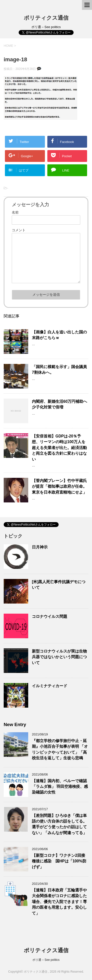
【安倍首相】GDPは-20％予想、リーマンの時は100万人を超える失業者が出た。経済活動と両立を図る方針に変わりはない (59, 448)
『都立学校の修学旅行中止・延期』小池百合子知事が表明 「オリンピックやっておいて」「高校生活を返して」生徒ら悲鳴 (60, 749)
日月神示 (40, 547)
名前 (15, 212)
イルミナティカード (50, 686)
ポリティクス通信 (46, 18)
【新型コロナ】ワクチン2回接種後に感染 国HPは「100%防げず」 (59, 861)
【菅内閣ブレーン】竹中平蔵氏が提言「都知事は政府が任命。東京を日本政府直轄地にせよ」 (59, 486)
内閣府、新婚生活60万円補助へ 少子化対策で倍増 (61, 404)
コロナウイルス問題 (50, 616)
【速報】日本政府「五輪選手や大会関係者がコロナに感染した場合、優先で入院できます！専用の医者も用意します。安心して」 (59, 902)
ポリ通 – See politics (46, 960)
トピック (13, 536)
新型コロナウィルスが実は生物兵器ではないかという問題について (59, 657)
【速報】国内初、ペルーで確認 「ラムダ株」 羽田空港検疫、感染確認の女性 (60, 787)
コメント (19, 230)
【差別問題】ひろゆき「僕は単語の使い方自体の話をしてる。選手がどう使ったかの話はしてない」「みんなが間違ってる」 (59, 824)
